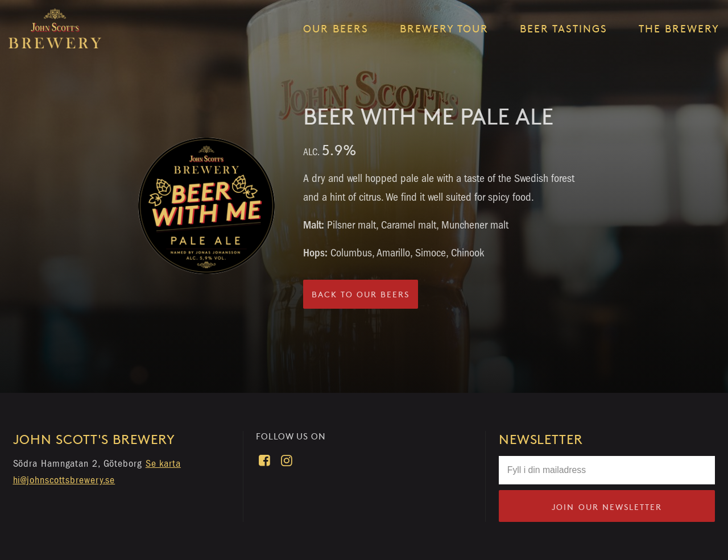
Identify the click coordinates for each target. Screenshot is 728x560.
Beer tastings (564, 28)
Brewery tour (444, 28)
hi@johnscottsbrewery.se (64, 480)
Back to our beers (361, 294)
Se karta (163, 464)
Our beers (336, 28)
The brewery (679, 28)
